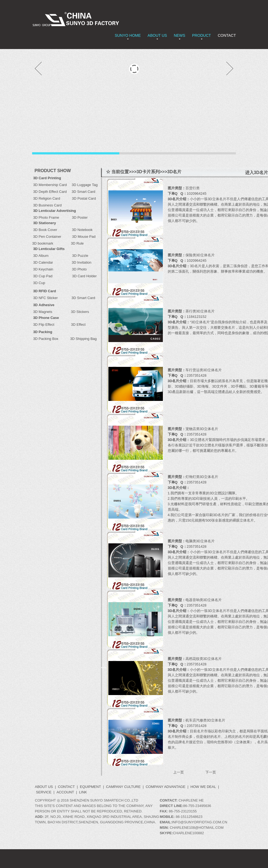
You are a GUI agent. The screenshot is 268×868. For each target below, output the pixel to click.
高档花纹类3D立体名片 (204, 659)
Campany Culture (123, 787)
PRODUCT (201, 35)
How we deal (203, 787)
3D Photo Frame (53, 217)
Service (44, 792)
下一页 (211, 772)
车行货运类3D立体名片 (204, 370)
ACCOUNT (65, 792)
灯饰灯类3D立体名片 (202, 477)
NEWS (179, 35)
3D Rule (77, 243)
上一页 (179, 772)
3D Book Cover (45, 230)
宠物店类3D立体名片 (202, 429)
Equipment (90, 787)
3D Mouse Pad (84, 237)
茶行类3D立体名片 (200, 311)
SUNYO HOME (128, 35)
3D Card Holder (77, 276)
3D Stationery (45, 223)
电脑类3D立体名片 (200, 541)
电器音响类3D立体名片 (204, 600)
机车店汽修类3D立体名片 (205, 720)
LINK (83, 792)
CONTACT (227, 35)
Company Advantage (166, 787)
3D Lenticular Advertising (55, 211)
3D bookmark (43, 243)
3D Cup (39, 283)
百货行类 (193, 188)
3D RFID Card (45, 291)
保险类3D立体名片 (200, 255)
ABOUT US (157, 35)
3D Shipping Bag (83, 339)
